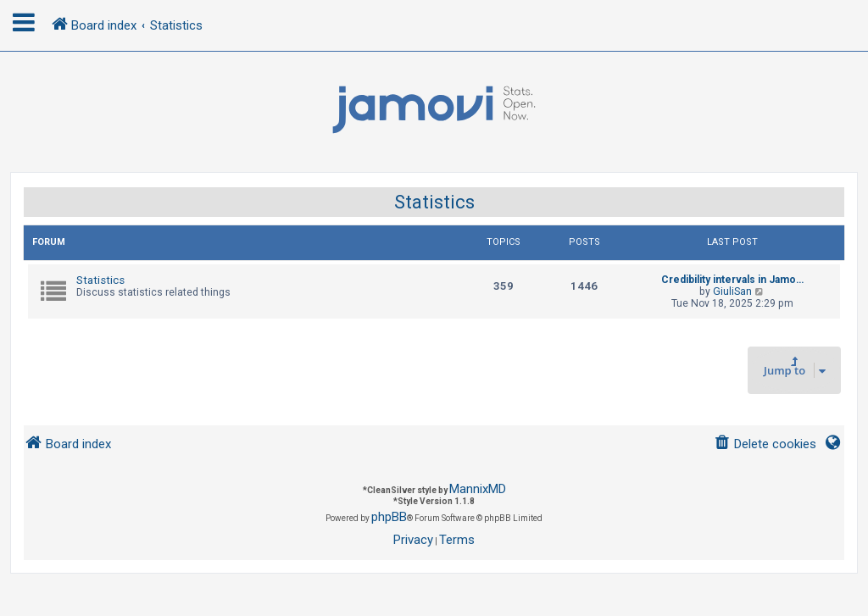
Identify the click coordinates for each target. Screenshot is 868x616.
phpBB (389, 517)
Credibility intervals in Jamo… (732, 280)
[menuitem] (765, 444)
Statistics (434, 202)
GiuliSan (732, 291)
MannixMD (478, 489)
